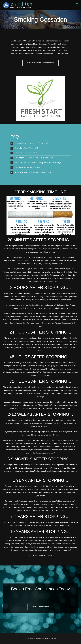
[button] (40, 143)
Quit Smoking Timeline (44, 555)
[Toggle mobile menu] (77, 3)
